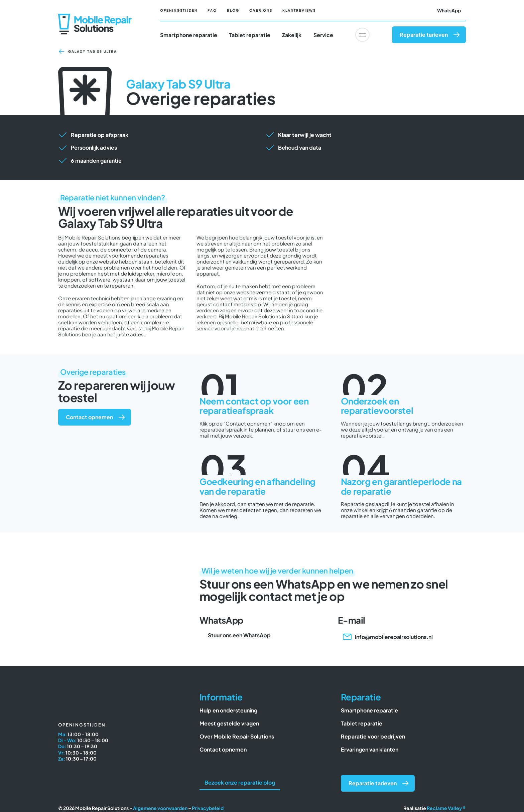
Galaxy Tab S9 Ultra (93, 51)
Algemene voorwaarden (160, 808)
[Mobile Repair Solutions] (95, 16)
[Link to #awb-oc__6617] (362, 35)
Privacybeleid (208, 808)
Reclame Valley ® (446, 808)
